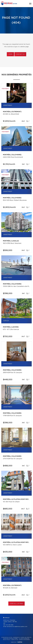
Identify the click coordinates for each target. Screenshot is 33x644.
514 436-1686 (10, 625)
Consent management (24, 640)
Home (10, 54)
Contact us (20, 54)
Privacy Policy (7, 640)
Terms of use (15, 640)
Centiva (19, 642)
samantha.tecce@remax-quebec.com (17, 627)
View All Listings (16, 604)
